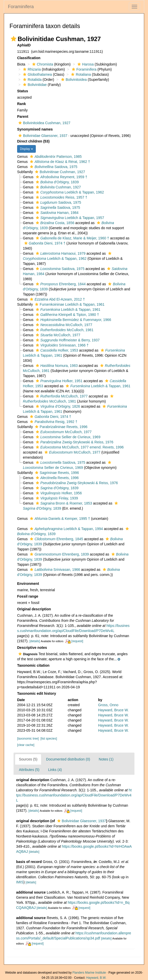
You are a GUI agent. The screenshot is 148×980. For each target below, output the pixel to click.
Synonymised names (35, 129)
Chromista (42, 64)
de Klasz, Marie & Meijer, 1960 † (72, 238)
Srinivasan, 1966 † (62, 345)
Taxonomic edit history (37, 693)
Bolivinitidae (34, 85)
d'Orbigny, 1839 (57, 182)
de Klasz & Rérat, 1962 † (59, 162)
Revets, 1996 (57, 478)
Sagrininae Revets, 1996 (56, 473)
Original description (34, 609)
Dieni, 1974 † (44, 243)
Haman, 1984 (56, 213)
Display (26, 149)
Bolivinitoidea (73, 80)
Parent (23, 117)
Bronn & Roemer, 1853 (63, 503)
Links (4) (55, 770)
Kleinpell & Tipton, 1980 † (67, 315)
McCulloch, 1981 (64, 330)
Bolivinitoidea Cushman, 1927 (44, 123)
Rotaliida (32, 80)
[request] (77, 641)
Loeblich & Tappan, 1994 (66, 529)
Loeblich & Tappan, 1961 (67, 310)
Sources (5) (28, 759)
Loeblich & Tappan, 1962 (69, 192)
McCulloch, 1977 (63, 325)
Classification (29, 58)
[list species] (49, 739)
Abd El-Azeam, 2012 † (57, 299)
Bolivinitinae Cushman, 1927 (59, 172)
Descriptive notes (32, 648)
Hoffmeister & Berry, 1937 (67, 340)
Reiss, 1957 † (61, 197)
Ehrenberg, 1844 (60, 284)
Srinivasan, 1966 (54, 570)
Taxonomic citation (33, 665)
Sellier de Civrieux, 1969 (67, 437)
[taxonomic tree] (28, 739)
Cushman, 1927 (58, 187)
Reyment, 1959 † (61, 177)
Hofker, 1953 (56, 350)
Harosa (85, 64)
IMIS (20, 882)
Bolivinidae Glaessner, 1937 (42, 136)
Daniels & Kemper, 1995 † (59, 519)
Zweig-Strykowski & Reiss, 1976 (74, 442)
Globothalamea (37, 74)
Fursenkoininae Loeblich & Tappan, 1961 (69, 304)
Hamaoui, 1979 (60, 253)
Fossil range (28, 596)
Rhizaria (31, 69)
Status (23, 91)
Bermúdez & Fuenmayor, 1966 (73, 320)
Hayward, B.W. (96, 978)
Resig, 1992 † (53, 422)
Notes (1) (106, 759)
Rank (21, 104)
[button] (14, 39)
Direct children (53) (33, 141)
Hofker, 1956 (58, 493)
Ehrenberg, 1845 (56, 539)
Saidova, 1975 (53, 167)
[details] (35, 641)
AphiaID (24, 45)
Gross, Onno (108, 705)
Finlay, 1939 (56, 498)
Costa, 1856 (54, 223)
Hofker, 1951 (59, 381)
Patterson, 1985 (55, 157)
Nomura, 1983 (56, 366)
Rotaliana (80, 74)
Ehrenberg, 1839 (59, 554)
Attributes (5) (29, 770)
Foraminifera (21, 7)
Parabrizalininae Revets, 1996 (61, 427)
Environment (28, 584)
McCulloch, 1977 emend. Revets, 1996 (79, 447)
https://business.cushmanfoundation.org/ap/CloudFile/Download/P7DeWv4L (74, 795)
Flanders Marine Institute (89, 973)
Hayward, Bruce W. (113, 710)
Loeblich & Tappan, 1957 (69, 218)
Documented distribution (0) (68, 759)
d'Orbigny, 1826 (57, 406)
